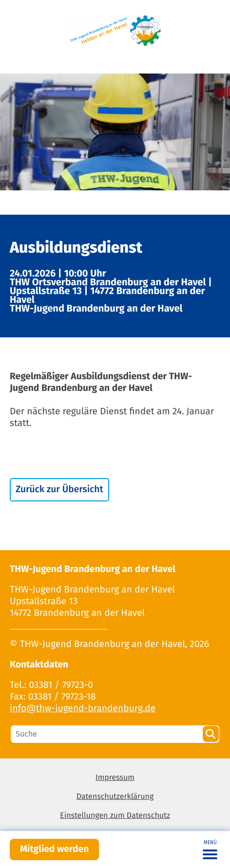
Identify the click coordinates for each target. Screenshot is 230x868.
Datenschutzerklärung (115, 797)
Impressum (115, 778)
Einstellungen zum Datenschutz (115, 816)
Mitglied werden (54, 849)
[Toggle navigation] (210, 850)
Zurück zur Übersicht (59, 489)
